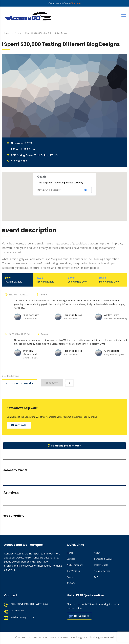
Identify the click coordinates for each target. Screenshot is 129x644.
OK (86, 190)
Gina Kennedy (31, 315)
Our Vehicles (73, 571)
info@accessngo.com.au (23, 617)
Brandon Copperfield (30, 352)
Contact (71, 577)
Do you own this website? (49, 190)
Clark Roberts (112, 351)
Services (71, 559)
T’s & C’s (71, 583)
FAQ (96, 577)
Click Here (76, 3)
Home (7, 33)
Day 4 (112, 280)
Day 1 (17, 280)
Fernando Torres (73, 315)
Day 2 (49, 280)
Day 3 (80, 280)
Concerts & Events (103, 559)
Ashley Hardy (111, 315)
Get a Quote (79, 616)
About (97, 553)
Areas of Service (102, 571)
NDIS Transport (75, 565)
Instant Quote (101, 565)
